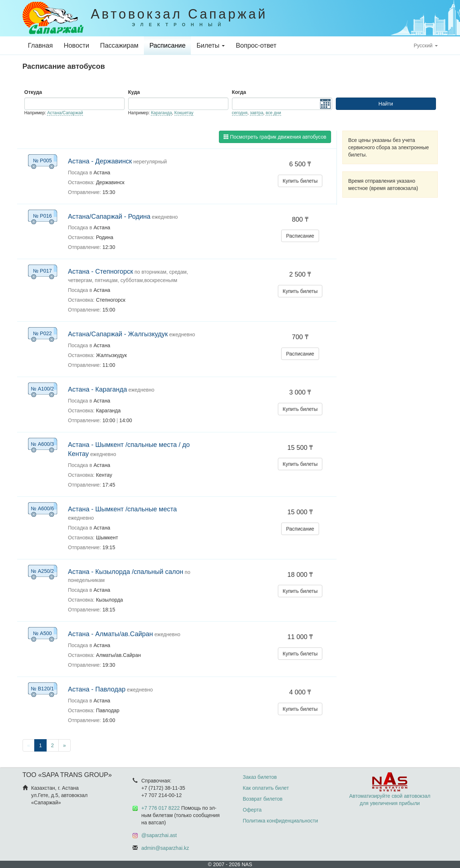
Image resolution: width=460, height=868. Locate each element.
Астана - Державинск (100, 161)
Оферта (252, 810)
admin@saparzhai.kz (165, 848)
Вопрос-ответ (256, 45)
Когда (239, 92)
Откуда (33, 92)
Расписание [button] (300, 236)
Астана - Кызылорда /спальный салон (126, 572)
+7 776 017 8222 (161, 808)
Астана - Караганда (98, 389)
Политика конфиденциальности (281, 821)
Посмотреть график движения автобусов (275, 137)
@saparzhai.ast (159, 835)
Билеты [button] (211, 45)
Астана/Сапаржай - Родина (109, 217)
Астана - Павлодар (97, 689)
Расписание (167, 45)
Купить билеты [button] (300, 181)
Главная (41, 45)
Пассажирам (119, 45)
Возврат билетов (263, 799)
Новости (76, 45)
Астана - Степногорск (101, 272)
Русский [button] (426, 45)
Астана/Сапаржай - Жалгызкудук (118, 334)
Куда (134, 92)
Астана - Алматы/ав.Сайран (111, 634)
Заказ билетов (260, 777)
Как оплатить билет (266, 788)
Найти (386, 104)
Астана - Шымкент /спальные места (123, 509)
